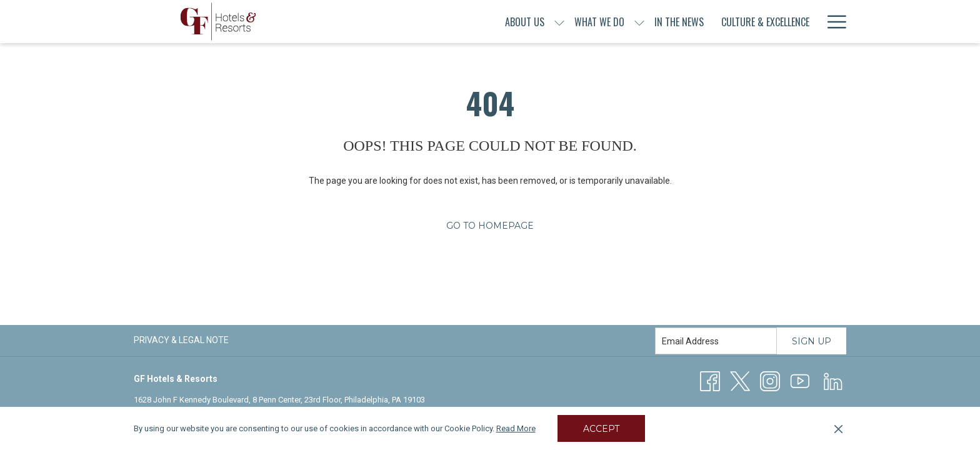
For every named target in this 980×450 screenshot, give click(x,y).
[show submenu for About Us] (473, 22)
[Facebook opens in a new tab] (710, 381)
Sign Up (812, 341)
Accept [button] (601, 429)
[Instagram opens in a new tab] (770, 381)
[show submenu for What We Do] (553, 22)
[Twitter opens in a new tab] (740, 381)
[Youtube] (800, 381)
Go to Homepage (490, 226)
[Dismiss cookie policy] (838, 429)
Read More (516, 428)
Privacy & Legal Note (181, 340)
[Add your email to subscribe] (716, 341)
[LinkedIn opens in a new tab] (833, 381)
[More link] (832, 22)
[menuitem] (438, 22)
